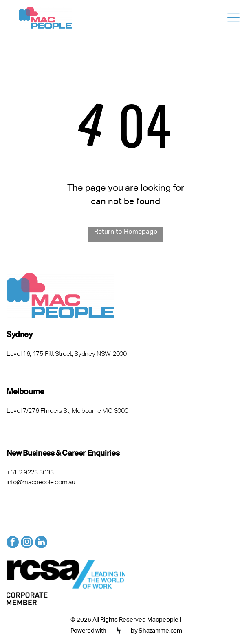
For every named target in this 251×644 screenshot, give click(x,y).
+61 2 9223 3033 (30, 473)
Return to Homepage (126, 232)
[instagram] (27, 543)
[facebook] (13, 543)
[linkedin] (41, 543)
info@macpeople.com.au (41, 483)
